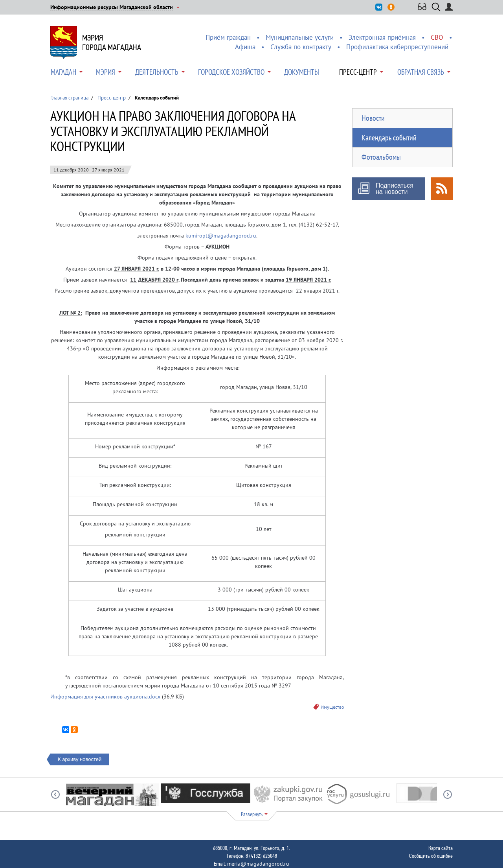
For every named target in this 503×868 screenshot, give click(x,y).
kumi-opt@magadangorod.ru (221, 236)
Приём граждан (228, 37)
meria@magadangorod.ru (258, 864)
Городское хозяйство (231, 72)
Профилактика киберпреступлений (397, 47)
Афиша (245, 47)
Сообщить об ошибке (431, 856)
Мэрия (106, 72)
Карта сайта (441, 848)
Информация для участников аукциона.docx (105, 697)
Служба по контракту (301, 47)
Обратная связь (421, 72)
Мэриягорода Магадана (112, 42)
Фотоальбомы (381, 157)
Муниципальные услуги (300, 37)
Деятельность (157, 72)
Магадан (63, 72)
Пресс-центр (358, 72)
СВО (437, 37)
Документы (302, 72)
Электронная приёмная (382, 37)
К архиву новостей (80, 759)
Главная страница (69, 98)
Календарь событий (389, 138)
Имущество (332, 707)
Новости (373, 118)
